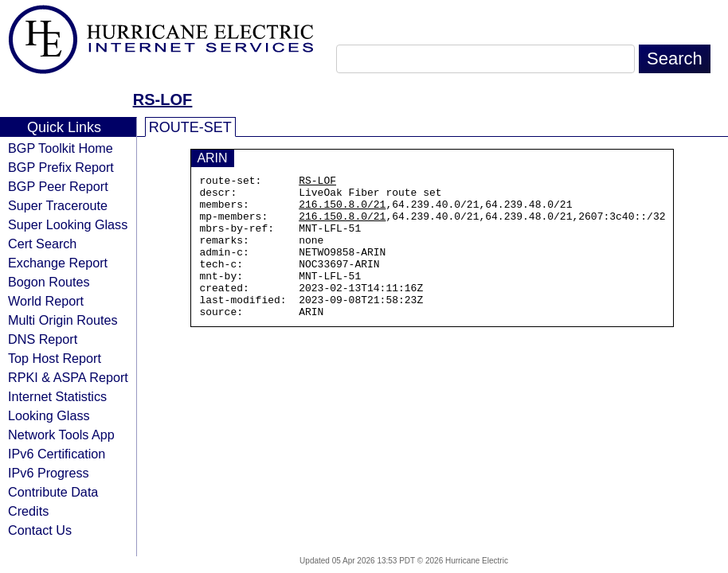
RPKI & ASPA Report (68, 377)
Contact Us (40, 530)
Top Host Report (55, 358)
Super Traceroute (58, 205)
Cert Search (42, 244)
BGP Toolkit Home (61, 148)
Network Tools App (61, 435)
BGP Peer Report (58, 186)
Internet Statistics (57, 396)
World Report (46, 301)
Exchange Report (58, 263)
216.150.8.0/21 (342, 211)
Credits (28, 511)
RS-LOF (162, 99)
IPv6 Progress (49, 473)
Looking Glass (49, 415)
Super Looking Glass (68, 224)
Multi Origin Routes (63, 320)
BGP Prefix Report (61, 167)
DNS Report (43, 339)
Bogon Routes (49, 282)
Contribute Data (53, 492)
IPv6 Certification (57, 454)
